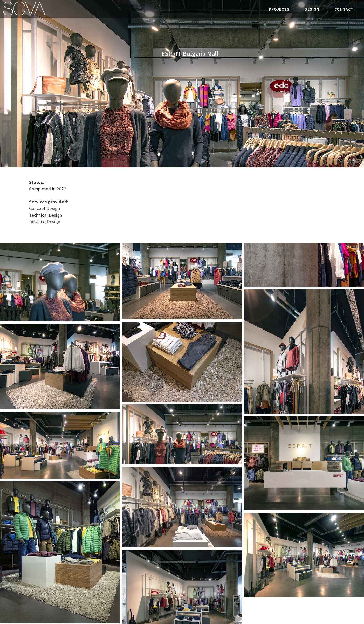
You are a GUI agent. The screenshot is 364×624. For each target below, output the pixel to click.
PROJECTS (279, 9)
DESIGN (312, 9)
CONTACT (344, 9)
